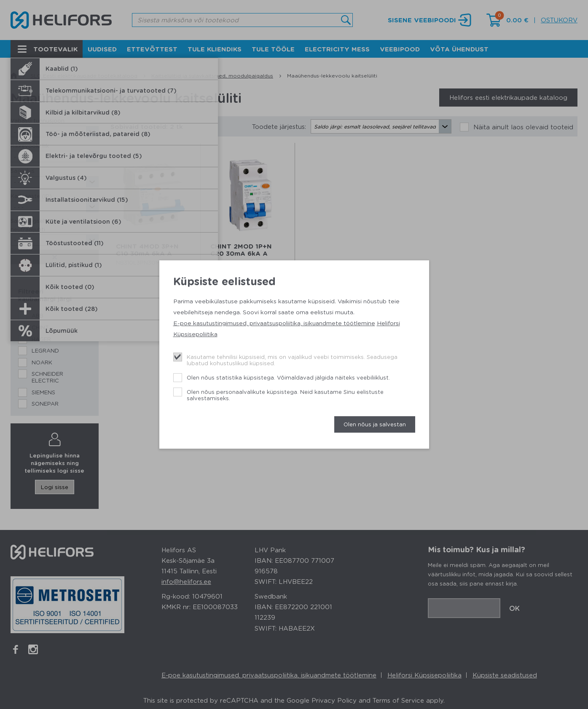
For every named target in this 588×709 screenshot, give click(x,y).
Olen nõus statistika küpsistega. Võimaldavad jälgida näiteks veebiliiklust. (288, 377)
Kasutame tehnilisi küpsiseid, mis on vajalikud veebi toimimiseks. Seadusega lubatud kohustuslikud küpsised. (292, 360)
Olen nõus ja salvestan (375, 424)
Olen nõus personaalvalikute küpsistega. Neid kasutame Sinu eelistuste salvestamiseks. (285, 395)
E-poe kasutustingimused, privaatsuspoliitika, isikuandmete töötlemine (274, 323)
